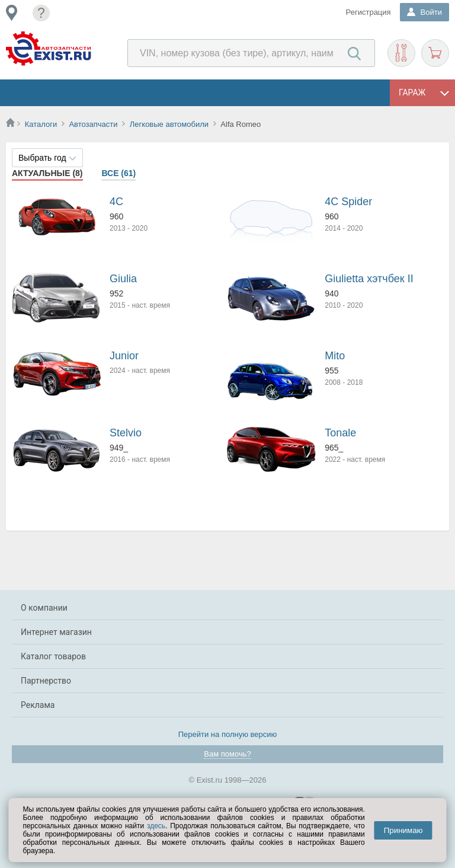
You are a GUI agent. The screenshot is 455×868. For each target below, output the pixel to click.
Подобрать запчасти (401, 53)
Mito (335, 356)
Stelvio (126, 433)
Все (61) (118, 173)
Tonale (340, 433)
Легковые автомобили (169, 124)
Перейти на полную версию (228, 734)
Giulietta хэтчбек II (369, 279)
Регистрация (369, 12)
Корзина (435, 53)
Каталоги (41, 124)
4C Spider (348, 202)
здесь (156, 826)
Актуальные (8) (47, 173)
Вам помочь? (227, 754)
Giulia (123, 279)
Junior (124, 356)
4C (116, 202)
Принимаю (403, 830)
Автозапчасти (93, 124)
